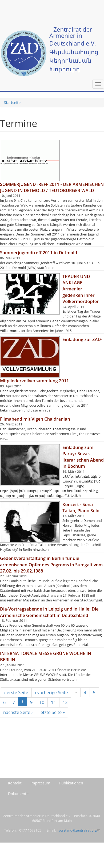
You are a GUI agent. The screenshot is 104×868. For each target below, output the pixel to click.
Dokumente (18, 794)
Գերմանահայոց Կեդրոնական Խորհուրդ (74, 60)
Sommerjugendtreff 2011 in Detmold (39, 252)
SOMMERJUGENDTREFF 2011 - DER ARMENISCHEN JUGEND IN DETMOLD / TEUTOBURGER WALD (52, 187)
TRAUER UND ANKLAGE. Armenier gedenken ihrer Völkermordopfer (81, 289)
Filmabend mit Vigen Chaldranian (35, 419)
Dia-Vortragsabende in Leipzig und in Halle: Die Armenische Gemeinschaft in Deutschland (49, 612)
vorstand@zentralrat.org (79, 830)
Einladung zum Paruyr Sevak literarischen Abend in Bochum (83, 457)
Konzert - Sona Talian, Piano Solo (81, 507)
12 (65, 702)
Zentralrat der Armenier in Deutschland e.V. (73, 36)
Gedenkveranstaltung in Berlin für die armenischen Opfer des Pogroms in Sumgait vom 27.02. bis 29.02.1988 (51, 564)
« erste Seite (16, 692)
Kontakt (15, 783)
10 (42, 702)
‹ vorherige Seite (51, 692)
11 (53, 702)
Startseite (12, 102)
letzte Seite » (52, 712)
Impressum (40, 783)
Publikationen (71, 783)
